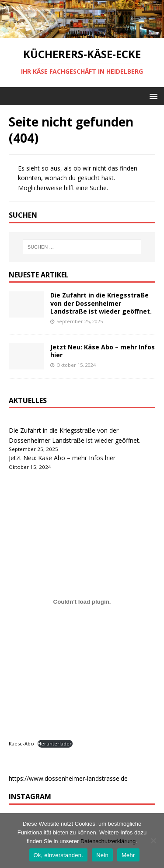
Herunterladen (55, 743)
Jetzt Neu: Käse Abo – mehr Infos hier (103, 351)
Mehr (128, 855)
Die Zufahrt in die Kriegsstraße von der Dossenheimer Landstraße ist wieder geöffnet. (101, 303)
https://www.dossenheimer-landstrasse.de (68, 778)
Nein (102, 855)
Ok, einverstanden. (59, 855)
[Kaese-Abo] (82, 602)
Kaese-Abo (21, 743)
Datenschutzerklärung (108, 841)
